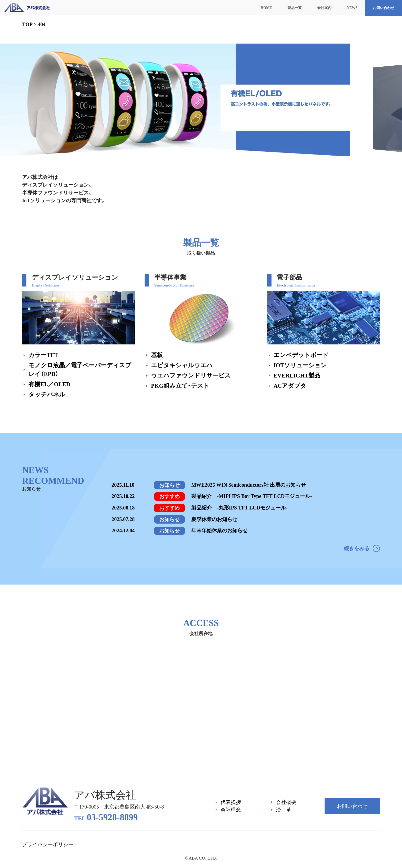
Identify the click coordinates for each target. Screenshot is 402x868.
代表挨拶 (231, 802)
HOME (266, 8)
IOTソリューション (300, 365)
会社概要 (286, 802)
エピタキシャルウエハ (182, 365)
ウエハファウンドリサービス (191, 376)
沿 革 (284, 810)
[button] (314, 165)
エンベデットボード (301, 355)
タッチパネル (47, 395)
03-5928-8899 (106, 817)
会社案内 (324, 8)
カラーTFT (43, 355)
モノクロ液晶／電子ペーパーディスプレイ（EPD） (80, 370)
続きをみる (362, 548)
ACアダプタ (290, 386)
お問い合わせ (384, 8)
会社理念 (231, 810)
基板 (157, 355)
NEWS (352, 8)
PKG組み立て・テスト (180, 386)
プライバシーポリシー (48, 844)
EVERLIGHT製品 (297, 376)
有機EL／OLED (49, 384)
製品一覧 (295, 8)
